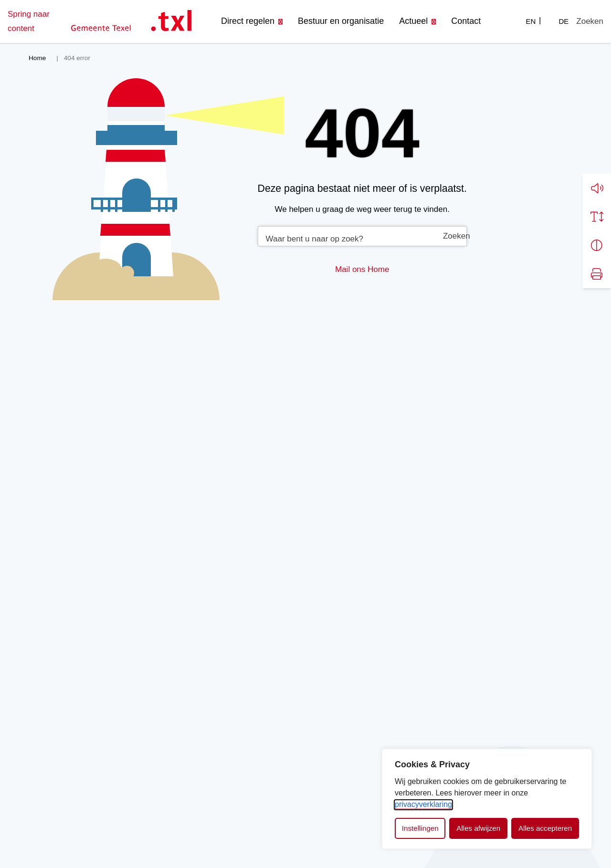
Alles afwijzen (478, 828)
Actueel (413, 21)
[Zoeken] (590, 21)
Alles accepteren (545, 828)
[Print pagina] (597, 273)
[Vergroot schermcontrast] (597, 244)
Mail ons (350, 269)
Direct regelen (248, 21)
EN (531, 21)
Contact (466, 21)
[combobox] (362, 236)
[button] (597, 187)
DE (564, 21)
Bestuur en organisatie (341, 21)
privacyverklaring (423, 804)
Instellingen (420, 828)
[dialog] (487, 799)
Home (378, 269)
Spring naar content (29, 21)
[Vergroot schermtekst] (597, 216)
